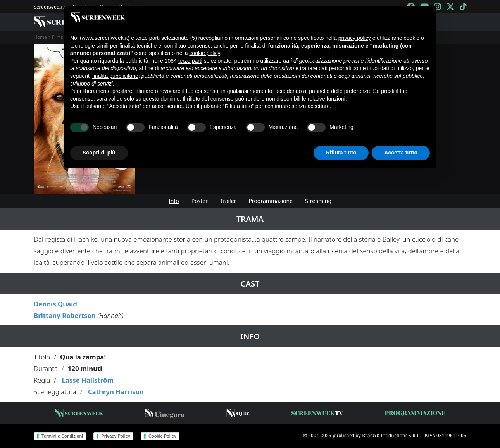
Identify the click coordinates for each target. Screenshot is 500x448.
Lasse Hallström (87, 380)
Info (174, 201)
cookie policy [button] (204, 53)
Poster (200, 201)
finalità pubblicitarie (115, 76)
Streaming (318, 201)
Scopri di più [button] (99, 153)
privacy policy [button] (355, 38)
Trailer (228, 201)
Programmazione (271, 201)
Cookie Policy (162, 436)
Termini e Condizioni (62, 436)
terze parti (190, 61)
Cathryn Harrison (116, 392)
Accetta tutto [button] (401, 153)
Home (40, 37)
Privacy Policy (116, 436)
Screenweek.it (50, 7)
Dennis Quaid (55, 304)
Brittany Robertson (65, 315)
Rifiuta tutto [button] (341, 153)
